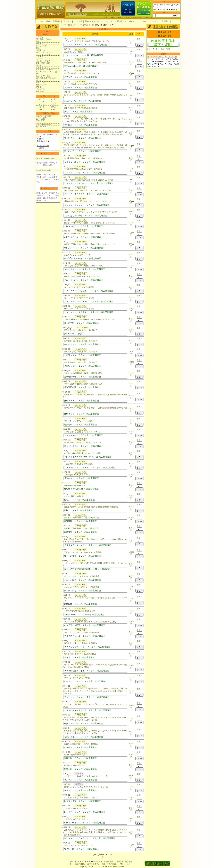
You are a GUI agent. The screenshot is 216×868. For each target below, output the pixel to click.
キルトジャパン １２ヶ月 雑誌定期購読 (83, 280)
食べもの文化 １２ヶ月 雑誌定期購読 (82, 556)
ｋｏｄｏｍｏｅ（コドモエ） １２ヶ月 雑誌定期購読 (90, 467)
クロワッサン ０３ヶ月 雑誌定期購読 (82, 344)
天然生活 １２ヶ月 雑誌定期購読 (80, 604)
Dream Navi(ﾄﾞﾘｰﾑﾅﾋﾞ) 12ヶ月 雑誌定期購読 (84, 614)
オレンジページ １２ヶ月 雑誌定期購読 (83, 248)
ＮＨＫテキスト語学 (163, 32)
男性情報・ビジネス (44, 39)
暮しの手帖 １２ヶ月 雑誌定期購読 (81, 323)
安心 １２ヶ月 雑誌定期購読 (78, 111)
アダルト (40, 87)
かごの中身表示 (43, 146)
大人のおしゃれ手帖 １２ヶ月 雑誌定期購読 (85, 216)
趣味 (38, 48)
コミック (127, 17)
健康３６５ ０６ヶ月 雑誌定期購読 (81, 401)
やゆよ (53, 107)
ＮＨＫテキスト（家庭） (46, 70)
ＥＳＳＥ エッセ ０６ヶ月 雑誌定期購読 (84, 162)
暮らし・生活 (41, 46)
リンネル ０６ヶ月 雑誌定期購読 (80, 790)
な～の (42, 104)
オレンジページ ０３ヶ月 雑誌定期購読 (83, 226)
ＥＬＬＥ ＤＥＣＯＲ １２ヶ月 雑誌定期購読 (86, 194)
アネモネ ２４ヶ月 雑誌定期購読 (80, 88)
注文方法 (67, 21)
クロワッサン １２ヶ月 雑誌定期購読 (82, 366)
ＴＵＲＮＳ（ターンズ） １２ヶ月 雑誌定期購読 (88, 545)
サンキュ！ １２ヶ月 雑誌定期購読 (81, 478)
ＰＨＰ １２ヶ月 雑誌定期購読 (79, 657)
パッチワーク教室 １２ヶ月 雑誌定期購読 (84, 625)
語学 (163, 49)
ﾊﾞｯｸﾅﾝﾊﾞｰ (143, 21)
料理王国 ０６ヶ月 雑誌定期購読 (80, 758)
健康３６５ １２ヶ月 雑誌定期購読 (81, 414)
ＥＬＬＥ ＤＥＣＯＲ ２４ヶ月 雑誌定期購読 (86, 205)
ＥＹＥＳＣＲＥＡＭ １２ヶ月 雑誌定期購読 (85, 45)
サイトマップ (111, 21)
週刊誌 (39, 80)
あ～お (42, 99)
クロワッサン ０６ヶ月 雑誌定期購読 (82, 355)
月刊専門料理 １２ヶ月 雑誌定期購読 (82, 387)
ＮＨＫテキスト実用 (163, 36)
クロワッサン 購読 (73, 334)
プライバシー (100, 21)
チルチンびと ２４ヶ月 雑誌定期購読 (82, 591)
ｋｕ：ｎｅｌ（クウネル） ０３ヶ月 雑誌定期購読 (89, 291)
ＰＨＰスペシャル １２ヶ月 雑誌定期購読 (84, 636)
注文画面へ (41, 148)
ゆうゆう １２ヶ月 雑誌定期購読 (80, 747)
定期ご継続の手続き (44, 125)
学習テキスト (41, 67)
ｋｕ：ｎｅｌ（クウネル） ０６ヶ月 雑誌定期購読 (89, 301)
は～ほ (53, 104)
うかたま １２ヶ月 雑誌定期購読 (80, 125)
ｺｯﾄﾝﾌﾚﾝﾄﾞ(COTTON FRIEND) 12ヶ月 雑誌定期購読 (88, 457)
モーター (40, 59)
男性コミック (41, 85)
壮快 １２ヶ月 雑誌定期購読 (78, 510)
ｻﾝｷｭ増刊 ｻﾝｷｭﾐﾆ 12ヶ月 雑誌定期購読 (81, 489)
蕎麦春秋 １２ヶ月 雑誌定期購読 (80, 521)
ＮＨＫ (53, 109)
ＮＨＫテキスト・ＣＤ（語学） (47, 73)
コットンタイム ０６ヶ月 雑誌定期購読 (83, 435)
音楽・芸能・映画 (43, 63)
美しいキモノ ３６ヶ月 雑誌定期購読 (82, 151)
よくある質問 (41, 118)
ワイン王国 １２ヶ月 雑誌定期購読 (81, 849)
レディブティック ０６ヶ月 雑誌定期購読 (84, 812)
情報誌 (39, 65)
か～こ (53, 99)
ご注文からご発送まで (45, 116)
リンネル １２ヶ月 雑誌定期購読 (80, 780)
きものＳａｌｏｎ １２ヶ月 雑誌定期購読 (84, 269)
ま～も (42, 107)
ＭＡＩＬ (133, 21)
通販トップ (72, 25)
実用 (168, 49)
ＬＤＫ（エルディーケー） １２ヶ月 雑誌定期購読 (89, 183)
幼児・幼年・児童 (43, 76)
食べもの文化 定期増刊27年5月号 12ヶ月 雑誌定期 (87, 569)
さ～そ (42, 102)
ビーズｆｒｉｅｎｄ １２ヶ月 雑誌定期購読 (85, 681)
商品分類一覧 (89, 25)
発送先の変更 (41, 127)
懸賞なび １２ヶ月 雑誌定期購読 (80, 424)
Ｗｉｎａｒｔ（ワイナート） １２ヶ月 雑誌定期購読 (90, 838)
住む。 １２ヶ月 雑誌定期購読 (79, 500)
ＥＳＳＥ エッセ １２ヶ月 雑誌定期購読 (84, 173)
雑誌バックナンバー (143, 17)
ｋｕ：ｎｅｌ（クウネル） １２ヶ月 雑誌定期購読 (89, 312)
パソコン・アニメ (43, 61)
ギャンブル (40, 89)
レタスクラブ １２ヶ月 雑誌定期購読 (82, 801)
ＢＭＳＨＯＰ (90, 862)
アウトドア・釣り (43, 54)
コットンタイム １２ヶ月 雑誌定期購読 (83, 446)
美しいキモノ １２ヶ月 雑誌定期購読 (82, 138)
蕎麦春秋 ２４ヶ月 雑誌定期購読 (80, 532)
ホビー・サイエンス (44, 52)
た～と (53, 102)
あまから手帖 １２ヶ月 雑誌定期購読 (82, 101)
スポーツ (40, 57)
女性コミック (41, 83)
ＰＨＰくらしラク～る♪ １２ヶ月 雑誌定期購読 (87, 647)
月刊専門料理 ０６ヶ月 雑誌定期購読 (82, 377)
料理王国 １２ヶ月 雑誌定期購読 (80, 769)
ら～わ (42, 109)
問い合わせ (122, 21)
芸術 (38, 41)
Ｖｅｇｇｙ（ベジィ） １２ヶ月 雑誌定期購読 (86, 697)
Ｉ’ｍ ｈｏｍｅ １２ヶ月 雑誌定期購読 (84, 55)
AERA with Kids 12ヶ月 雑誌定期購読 (81, 66)
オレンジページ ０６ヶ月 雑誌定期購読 (83, 237)
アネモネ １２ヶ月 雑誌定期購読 (80, 77)
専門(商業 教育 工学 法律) (46, 78)
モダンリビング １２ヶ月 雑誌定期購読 (83, 723)
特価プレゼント (42, 91)
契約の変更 (40, 120)
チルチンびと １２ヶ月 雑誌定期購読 (82, 580)
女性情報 (40, 37)
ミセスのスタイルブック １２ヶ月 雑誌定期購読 (88, 710)
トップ (63, 25)
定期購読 (165, 21)
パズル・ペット (42, 50)
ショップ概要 (45, 21)
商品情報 (56, 21)
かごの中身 (78, 21)
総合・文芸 (40, 44)
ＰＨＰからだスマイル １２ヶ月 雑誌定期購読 (86, 671)
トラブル (40, 122)
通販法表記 (89, 21)
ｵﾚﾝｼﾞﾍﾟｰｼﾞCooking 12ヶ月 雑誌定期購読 (83, 258)
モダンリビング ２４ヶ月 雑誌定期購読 (83, 737)
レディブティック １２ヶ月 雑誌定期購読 (84, 823)
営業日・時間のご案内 (113, 17)
